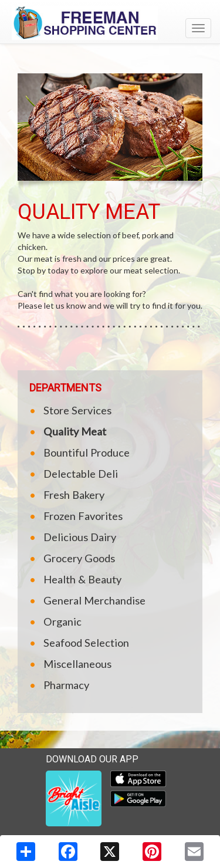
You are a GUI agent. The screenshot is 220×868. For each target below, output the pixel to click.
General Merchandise (94, 600)
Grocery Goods (79, 558)
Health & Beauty (82, 579)
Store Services (77, 410)
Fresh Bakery (74, 495)
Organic (62, 622)
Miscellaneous (77, 664)
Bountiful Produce (87, 452)
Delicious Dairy (80, 537)
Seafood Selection (86, 643)
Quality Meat (75, 431)
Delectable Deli (81, 474)
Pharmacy (66, 685)
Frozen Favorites (83, 516)
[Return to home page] (110, 23)
